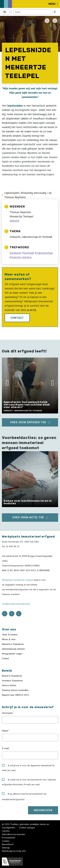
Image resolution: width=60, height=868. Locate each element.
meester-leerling (21, 257)
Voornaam (7, 713)
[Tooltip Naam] (56, 729)
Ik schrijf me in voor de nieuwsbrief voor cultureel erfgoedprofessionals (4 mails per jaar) (29, 782)
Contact (17, 318)
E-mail (5, 748)
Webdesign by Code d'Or (14, 851)
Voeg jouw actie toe (28, 517)
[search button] (55, 12)
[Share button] (55, 21)
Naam (5, 731)
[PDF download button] (47, 21)
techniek (29, 253)
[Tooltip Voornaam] (56, 712)
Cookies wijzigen (27, 828)
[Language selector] (7, 12)
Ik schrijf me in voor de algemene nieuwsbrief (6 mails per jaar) (28, 768)
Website (14, 221)
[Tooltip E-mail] (56, 747)
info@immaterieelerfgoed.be (16, 604)
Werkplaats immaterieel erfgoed (18, 580)
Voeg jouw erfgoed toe (28, 422)
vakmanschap (45, 253)
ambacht (16, 253)
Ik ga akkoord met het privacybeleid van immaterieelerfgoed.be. (24, 797)
